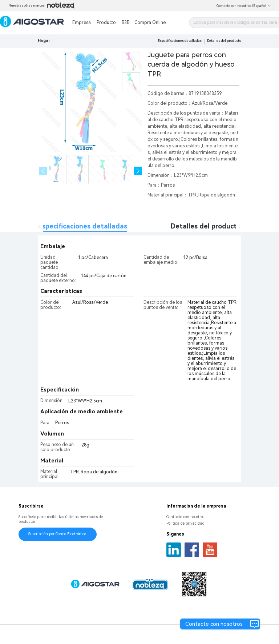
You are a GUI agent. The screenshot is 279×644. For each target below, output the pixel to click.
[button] (138, 171)
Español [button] (262, 6)
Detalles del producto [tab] (206, 226)
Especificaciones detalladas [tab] (83, 226)
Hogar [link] (44, 41)
